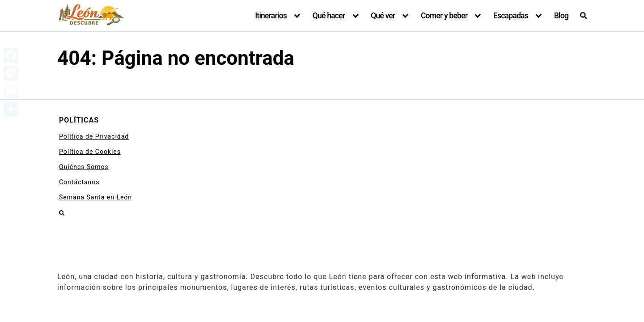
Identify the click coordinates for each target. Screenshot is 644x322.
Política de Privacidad (94, 136)
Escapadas (511, 16)
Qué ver (383, 16)
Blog (561, 16)
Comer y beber (444, 16)
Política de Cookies (90, 152)
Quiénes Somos (84, 167)
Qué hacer (329, 16)
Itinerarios (271, 16)
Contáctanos (79, 182)
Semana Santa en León (95, 197)
